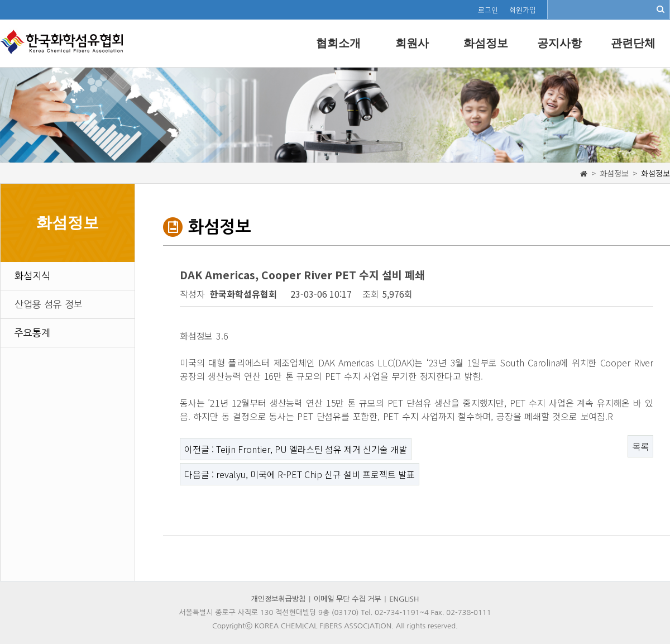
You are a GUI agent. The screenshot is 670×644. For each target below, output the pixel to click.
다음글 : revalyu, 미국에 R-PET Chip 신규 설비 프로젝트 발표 (300, 474)
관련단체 (633, 43)
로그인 (488, 10)
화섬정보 (486, 43)
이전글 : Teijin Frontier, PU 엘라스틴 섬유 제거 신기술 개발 (296, 449)
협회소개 (338, 43)
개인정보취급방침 (279, 599)
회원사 (412, 43)
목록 (640, 446)
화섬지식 (32, 276)
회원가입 (523, 10)
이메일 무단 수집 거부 (348, 599)
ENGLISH (404, 599)
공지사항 (559, 43)
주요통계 (32, 333)
